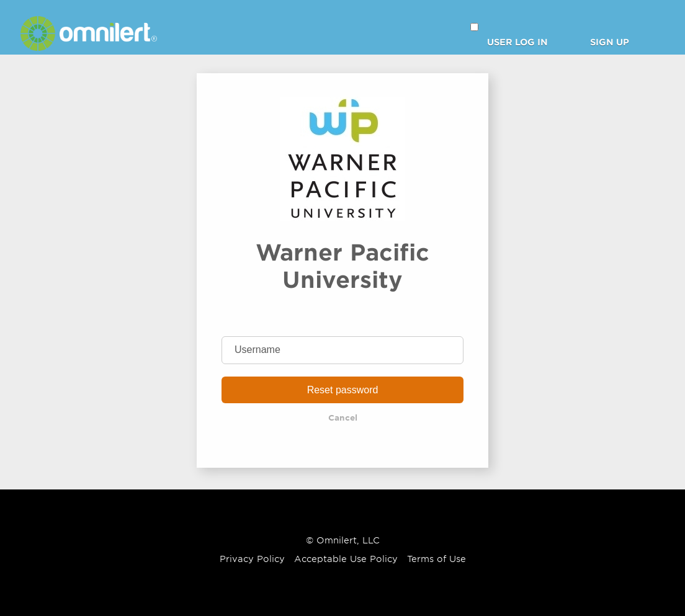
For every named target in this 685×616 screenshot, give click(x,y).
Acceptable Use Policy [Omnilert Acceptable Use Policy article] (346, 559)
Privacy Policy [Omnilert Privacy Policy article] (252, 559)
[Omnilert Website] (89, 47)
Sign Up (610, 42)
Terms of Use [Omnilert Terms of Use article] (437, 559)
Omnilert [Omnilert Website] (337, 540)
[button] (474, 27)
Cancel (343, 418)
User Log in (517, 42)
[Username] (342, 350)
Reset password (343, 390)
